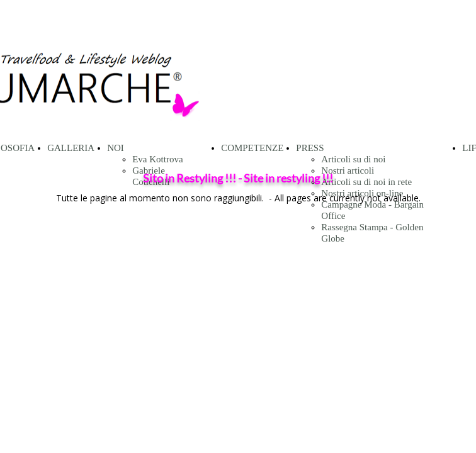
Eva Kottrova (157, 159)
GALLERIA (71, 148)
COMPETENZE (252, 148)
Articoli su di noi (353, 159)
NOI (116, 148)
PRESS (310, 148)
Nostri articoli (348, 171)
